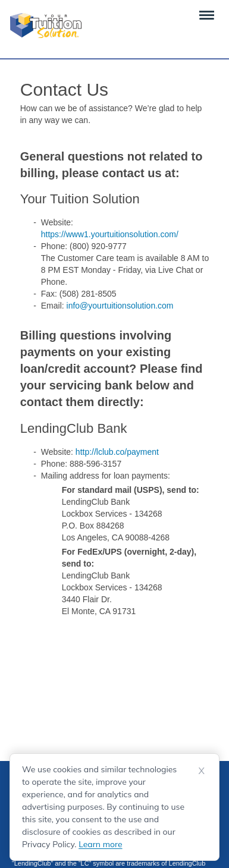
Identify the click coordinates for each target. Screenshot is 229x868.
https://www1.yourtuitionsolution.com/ (110, 234)
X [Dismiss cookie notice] (202, 770)
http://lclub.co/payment (117, 452)
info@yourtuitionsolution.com (120, 306)
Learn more (100, 844)
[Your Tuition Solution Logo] (46, 26)
